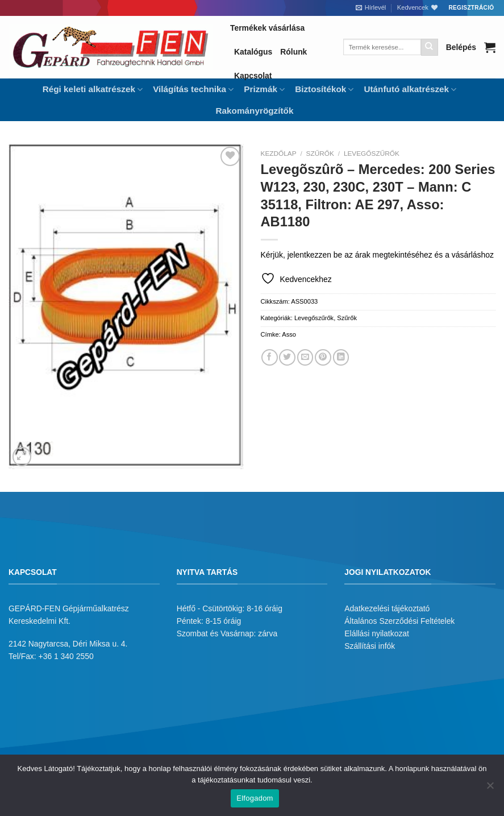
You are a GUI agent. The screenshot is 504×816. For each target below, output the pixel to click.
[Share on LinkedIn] (341, 357)
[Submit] (430, 47)
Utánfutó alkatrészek (410, 90)
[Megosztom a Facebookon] (270, 357)
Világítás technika (193, 90)
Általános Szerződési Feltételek (399, 621)
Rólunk (293, 52)
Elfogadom (255, 798)
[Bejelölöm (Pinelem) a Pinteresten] (323, 357)
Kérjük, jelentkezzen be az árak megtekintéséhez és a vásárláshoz (377, 255)
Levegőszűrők (372, 154)
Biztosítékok (324, 90)
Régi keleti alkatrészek (93, 90)
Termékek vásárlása (267, 28)
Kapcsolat (253, 76)
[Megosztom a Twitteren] (287, 357)
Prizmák (264, 90)
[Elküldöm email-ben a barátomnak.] (305, 357)
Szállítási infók (370, 646)
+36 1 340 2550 (66, 656)
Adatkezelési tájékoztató (387, 608)
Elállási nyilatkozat (377, 633)
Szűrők (320, 154)
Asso (289, 334)
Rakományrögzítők (255, 111)
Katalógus (253, 52)
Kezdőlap (279, 154)
